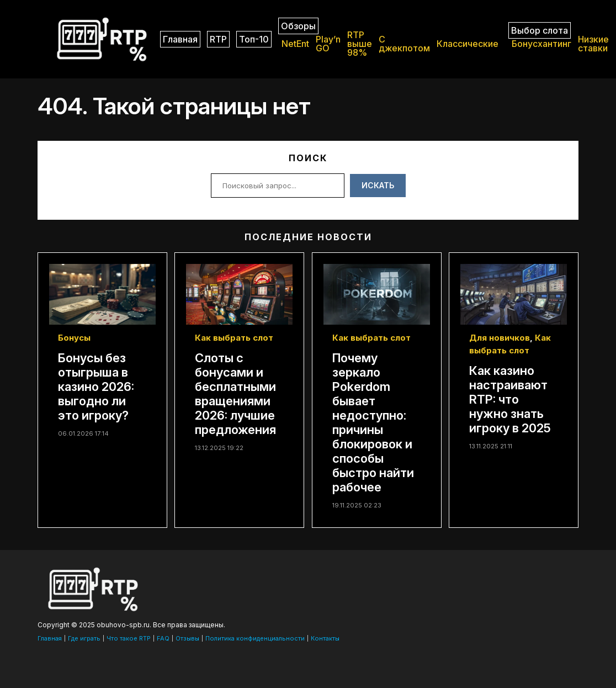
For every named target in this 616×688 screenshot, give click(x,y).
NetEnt (295, 44)
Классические (468, 44)
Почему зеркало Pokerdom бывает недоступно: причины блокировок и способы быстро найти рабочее (373, 422)
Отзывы (187, 638)
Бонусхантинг (541, 44)
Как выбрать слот (234, 338)
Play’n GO (328, 44)
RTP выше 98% (360, 44)
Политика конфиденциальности (255, 638)
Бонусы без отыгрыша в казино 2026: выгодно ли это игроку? (96, 387)
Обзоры (298, 26)
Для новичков (500, 338)
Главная (180, 39)
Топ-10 (254, 39)
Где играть (84, 638)
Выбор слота (540, 30)
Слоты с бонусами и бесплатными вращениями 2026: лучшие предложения (235, 394)
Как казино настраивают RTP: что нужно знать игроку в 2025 (510, 399)
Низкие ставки (593, 44)
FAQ (163, 638)
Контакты (325, 638)
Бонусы (74, 338)
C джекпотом (404, 44)
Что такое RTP (129, 638)
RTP (218, 39)
